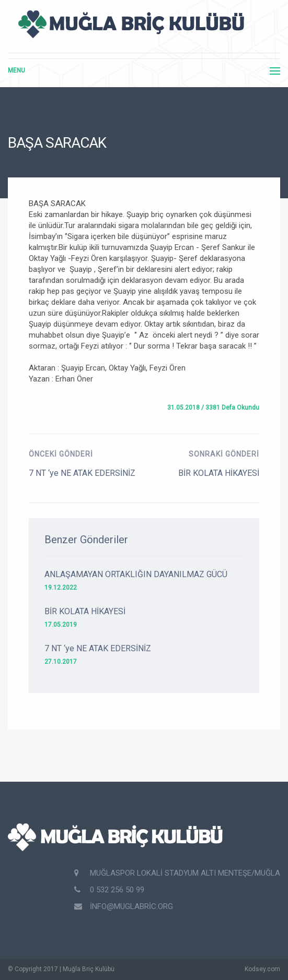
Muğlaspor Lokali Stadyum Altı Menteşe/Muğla (177, 873)
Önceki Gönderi (61, 454)
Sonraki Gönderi (224, 454)
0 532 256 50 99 (109, 890)
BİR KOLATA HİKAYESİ (219, 473)
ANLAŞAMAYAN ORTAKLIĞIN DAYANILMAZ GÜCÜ (136, 574)
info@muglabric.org (124, 906)
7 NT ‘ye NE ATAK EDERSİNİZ (82, 473)
